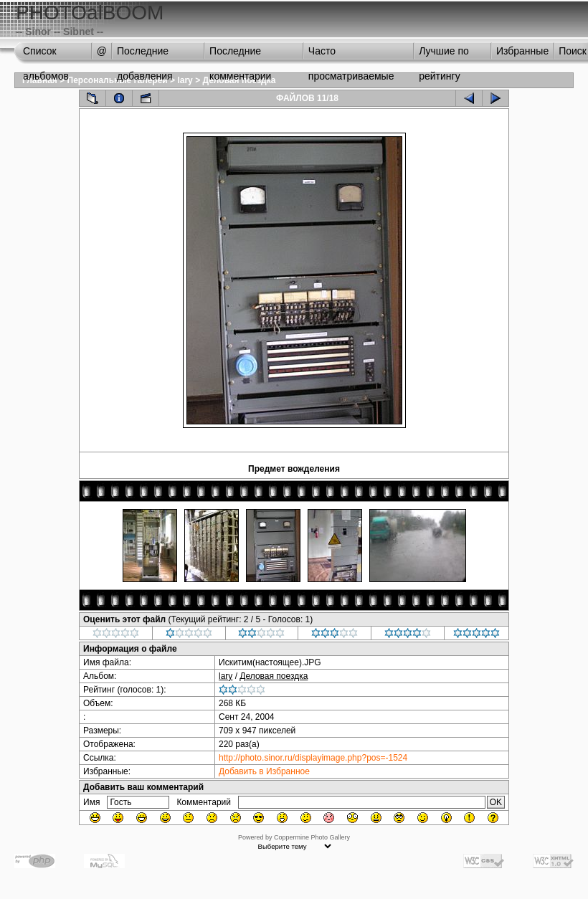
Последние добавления (145, 54)
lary (185, 80)
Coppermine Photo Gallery (312, 837)
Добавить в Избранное (264, 771)
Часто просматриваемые (351, 54)
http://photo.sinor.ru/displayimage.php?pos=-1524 (313, 758)
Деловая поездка (274, 676)
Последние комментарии (240, 54)
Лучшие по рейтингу (444, 54)
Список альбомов (46, 54)
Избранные (522, 51)
